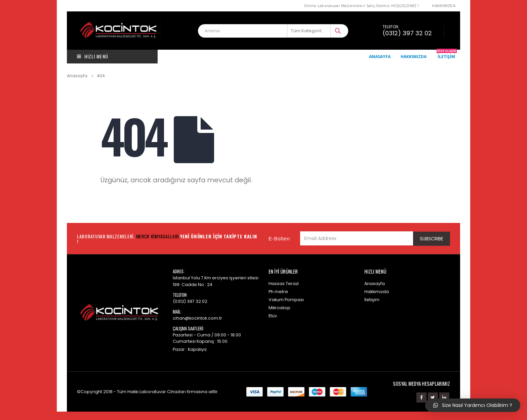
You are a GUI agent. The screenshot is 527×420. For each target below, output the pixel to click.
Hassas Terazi (284, 284)
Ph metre (278, 292)
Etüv (273, 316)
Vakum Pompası (286, 300)
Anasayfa (380, 57)
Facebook (421, 398)
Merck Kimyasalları (158, 236)
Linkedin (444, 398)
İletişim (447, 56)
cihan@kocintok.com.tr (197, 318)
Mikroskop (279, 308)
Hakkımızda (444, 6)
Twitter (433, 398)
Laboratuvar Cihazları (163, 392)
